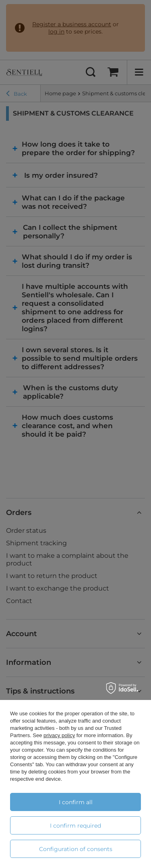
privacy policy (59, 735)
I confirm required (75, 826)
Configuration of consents (76, 849)
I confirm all (76, 802)
